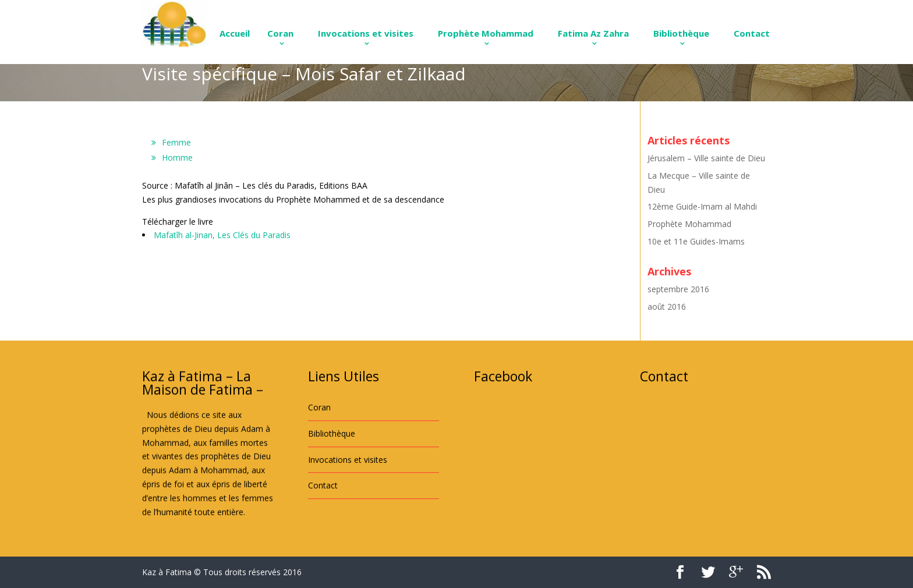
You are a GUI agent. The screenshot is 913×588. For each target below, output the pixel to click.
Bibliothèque (681, 33)
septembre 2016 (678, 289)
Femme (176, 142)
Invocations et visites (366, 33)
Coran (280, 33)
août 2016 (667, 307)
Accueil (235, 33)
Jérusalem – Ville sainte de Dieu (706, 158)
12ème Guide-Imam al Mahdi (702, 206)
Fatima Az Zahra (593, 33)
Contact (752, 33)
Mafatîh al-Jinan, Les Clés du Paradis (222, 235)
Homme (177, 157)
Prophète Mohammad (486, 33)
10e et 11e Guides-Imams (696, 241)
